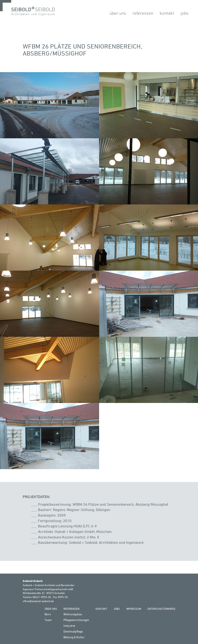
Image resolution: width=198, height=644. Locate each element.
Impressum (134, 609)
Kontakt (167, 13)
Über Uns (118, 13)
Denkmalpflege (73, 631)
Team (48, 620)
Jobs (185, 13)
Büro (48, 614)
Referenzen (143, 13)
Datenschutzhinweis (161, 609)
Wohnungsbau (73, 614)
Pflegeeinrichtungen (76, 620)
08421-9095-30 (42, 597)
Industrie (69, 626)
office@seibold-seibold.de (38, 601)
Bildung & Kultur (74, 637)
